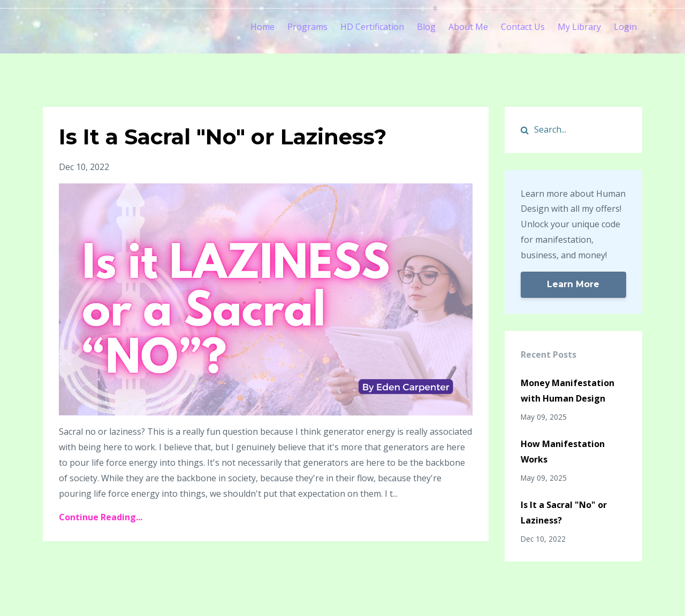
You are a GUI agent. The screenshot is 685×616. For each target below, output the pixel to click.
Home (262, 27)
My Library (579, 27)
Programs (307, 27)
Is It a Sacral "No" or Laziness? (223, 137)
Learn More (573, 284)
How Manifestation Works (563, 452)
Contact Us (523, 27)
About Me (468, 27)
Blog (426, 27)
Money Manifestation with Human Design (568, 391)
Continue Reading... (101, 517)
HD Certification (372, 27)
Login (625, 27)
